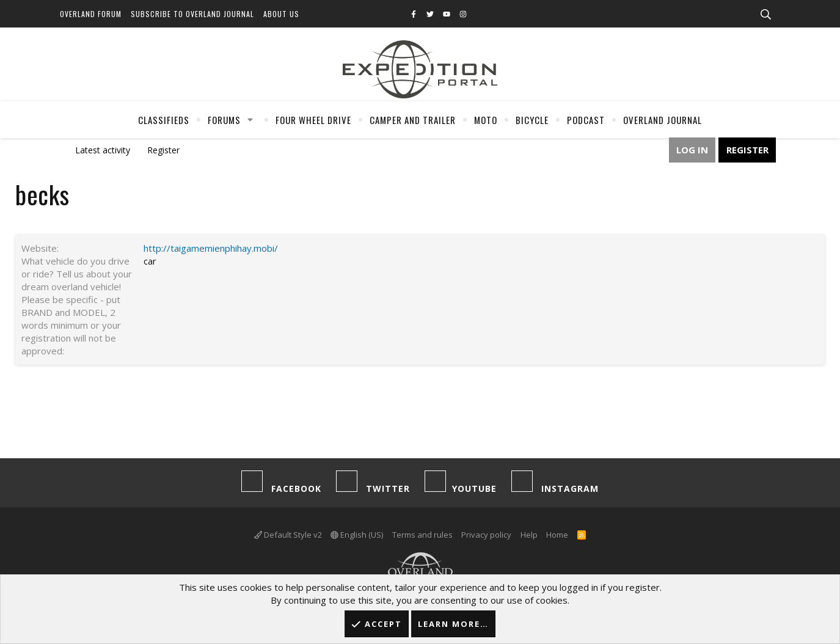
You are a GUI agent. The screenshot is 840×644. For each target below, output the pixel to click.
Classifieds (164, 120)
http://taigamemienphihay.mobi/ (211, 248)
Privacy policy (486, 535)
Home (557, 535)
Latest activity (103, 150)
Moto (486, 120)
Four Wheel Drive (313, 120)
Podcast (586, 120)
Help (529, 535)
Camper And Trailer (413, 120)
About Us (281, 14)
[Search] (766, 15)
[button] (250, 120)
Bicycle (532, 120)
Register (163, 150)
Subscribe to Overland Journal (192, 14)
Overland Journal (663, 120)
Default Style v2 (288, 535)
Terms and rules (422, 535)
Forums (224, 120)
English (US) (357, 535)
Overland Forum (91, 14)
